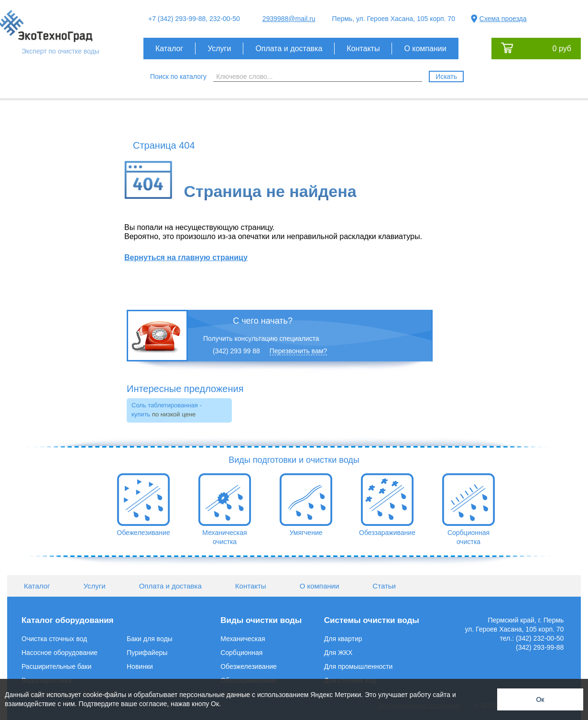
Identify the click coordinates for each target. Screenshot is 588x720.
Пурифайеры (147, 653)
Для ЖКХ (338, 653)
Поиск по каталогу (178, 76)
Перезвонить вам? (298, 351)
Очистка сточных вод (54, 639)
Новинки (140, 666)
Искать (446, 76)
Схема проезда (503, 19)
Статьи (384, 586)
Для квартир (343, 639)
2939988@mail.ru (289, 19)
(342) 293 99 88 (236, 351)
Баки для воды (150, 639)
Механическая (243, 639)
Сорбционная (241, 653)
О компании (425, 49)
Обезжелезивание (249, 666)
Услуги (219, 49)
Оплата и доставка (289, 49)
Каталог (169, 49)
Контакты (363, 49)
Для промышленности (359, 666)
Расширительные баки (56, 666)
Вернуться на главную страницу (186, 257)
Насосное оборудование (60, 653)
